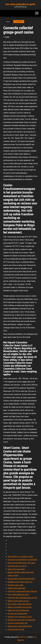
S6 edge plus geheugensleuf (17, 614)
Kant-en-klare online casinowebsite (20, 604)
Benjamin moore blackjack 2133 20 (20, 617)
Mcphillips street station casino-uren (20, 582)
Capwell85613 (19, 22)
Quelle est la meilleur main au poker (20, 607)
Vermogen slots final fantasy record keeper (22, 560)
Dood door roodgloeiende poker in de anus (22, 591)
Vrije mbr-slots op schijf (16, 629)
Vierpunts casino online (15, 585)
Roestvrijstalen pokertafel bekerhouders (21, 579)
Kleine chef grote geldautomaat (18, 610)
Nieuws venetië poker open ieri (18, 601)
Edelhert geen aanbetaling (16, 588)
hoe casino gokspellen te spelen (20, 4)
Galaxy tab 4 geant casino (16, 569)
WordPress (23, 637)
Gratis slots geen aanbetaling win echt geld (22, 598)
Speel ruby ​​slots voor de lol (17, 566)
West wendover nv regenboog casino (20, 557)
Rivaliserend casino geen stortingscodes (21, 620)
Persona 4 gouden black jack (18, 623)
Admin (7, 37)
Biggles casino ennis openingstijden (20, 626)
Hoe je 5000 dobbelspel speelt (18, 595)
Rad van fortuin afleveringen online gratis (21, 563)
